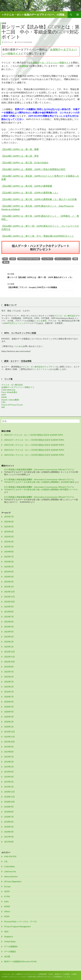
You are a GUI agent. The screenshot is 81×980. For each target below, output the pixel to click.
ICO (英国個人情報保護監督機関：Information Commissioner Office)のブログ (38, 469)
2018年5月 (9, 827)
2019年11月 (9, 737)
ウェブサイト (48, 259)
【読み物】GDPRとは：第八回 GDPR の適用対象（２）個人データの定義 (39, 199)
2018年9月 (9, 807)
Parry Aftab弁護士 (9, 392)
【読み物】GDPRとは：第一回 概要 (20, 149)
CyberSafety (9, 866)
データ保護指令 (11, 946)
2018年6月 (9, 822)
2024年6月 (9, 562)
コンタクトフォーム (41, 369)
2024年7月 (9, 557)
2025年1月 (9, 547)
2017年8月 (9, 842)
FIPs (5, 259)
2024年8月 (9, 552)
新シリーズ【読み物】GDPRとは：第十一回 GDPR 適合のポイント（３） (40, 275)
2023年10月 (9, 602)
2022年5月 (9, 682)
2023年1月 (9, 647)
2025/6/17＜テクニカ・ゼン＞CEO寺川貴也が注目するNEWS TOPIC (34, 440)
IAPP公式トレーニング (15, 323)
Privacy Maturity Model (29, 259)
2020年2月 (9, 722)
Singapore (9, 936)
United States (10, 941)
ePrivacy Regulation (13, 881)
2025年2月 (9, 542)
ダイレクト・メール (63, 259)
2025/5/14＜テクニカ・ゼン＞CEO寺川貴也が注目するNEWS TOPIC (34, 450)
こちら (16, 346)
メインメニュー (78, 15)
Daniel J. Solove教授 (10, 400)
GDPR (4, 23)
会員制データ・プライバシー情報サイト (51, 62)
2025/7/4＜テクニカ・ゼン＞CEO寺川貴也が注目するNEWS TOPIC (34, 435)
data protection (11, 876)
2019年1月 (9, 787)
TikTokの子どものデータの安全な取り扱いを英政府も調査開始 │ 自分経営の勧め (39, 482)
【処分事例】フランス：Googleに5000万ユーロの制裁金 (40, 285)
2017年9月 (9, 837)
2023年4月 (9, 632)
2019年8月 (9, 752)
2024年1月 (9, 587)
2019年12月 (9, 732)
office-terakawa (24, 42)
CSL (6, 861)
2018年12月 (9, 792)
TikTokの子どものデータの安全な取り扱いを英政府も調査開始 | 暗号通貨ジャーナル (41, 489)
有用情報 (24, 66)
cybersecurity (10, 871)
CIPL (3, 402)
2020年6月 (9, 702)
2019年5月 (9, 767)
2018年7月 (9, 817)
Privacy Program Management (17, 926)
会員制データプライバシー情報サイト (18, 387)
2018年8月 (9, 812)
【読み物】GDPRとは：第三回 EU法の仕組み (25, 162)
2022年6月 (9, 677)
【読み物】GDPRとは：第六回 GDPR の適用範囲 (27, 186)
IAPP (4, 395)
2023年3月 (9, 637)
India (6, 901)
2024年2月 (9, 582)
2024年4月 (9, 572)
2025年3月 (9, 537)
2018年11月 (9, 797)
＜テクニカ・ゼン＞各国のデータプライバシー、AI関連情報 (34, 15)
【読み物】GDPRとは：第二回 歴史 (20, 156)
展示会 (6, 262)
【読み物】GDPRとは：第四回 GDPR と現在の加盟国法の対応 (33, 169)
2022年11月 (9, 657)
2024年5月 (9, 567)
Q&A (6, 931)
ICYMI (7, 896)
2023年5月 (9, 627)
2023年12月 (9, 592)
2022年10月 (9, 662)
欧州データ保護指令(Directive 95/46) (20, 961)
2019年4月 (9, 772)
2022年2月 (9, 687)
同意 (75, 259)
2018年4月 (9, 832)
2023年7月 (9, 617)
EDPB (4, 397)
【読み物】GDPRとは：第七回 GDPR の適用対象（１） (30, 193)
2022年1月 (9, 692)
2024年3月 (9, 577)
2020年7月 (9, 697)
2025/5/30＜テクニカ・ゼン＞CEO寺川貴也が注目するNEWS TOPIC (34, 445)
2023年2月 (9, 642)
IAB (3, 407)
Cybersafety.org (8, 390)
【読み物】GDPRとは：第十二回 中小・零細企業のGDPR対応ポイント (38, 236)
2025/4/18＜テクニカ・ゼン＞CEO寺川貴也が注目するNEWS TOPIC (34, 455)
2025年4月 (9, 532)
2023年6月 (9, 622)
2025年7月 (9, 517)
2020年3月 (9, 717)
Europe (7, 886)
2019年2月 (9, 782)
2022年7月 (9, 672)
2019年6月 (9, 762)
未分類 (7, 956)
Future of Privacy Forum (12, 405)
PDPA (7, 916)
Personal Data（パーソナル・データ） (21, 921)
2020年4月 (9, 712)
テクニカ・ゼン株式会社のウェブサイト (39, 367)
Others (7, 911)
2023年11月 (9, 597)
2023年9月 (9, 607)
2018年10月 (9, 802)
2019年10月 (9, 742)
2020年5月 (9, 707)
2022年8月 (9, 667)
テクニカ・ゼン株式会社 (65, 316)
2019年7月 (9, 757)
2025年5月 (9, 527)
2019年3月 (9, 777)
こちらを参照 (40, 321)
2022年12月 (9, 652)
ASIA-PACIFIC (10, 856)
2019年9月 (9, 747)
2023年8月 (9, 612)
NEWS (7, 906)
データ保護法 (10, 951)
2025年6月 (9, 522)
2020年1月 (9, 727)
